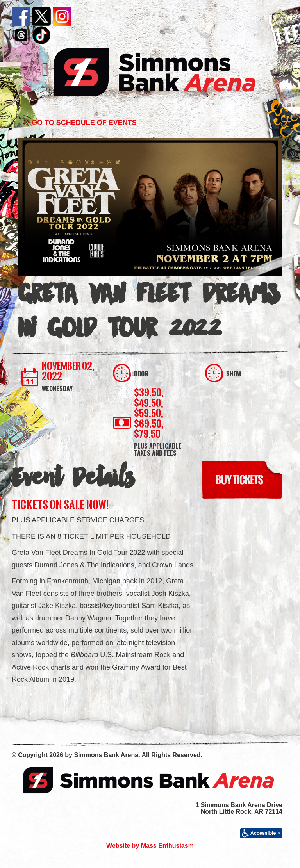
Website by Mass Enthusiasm (150, 846)
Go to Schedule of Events (80, 123)
